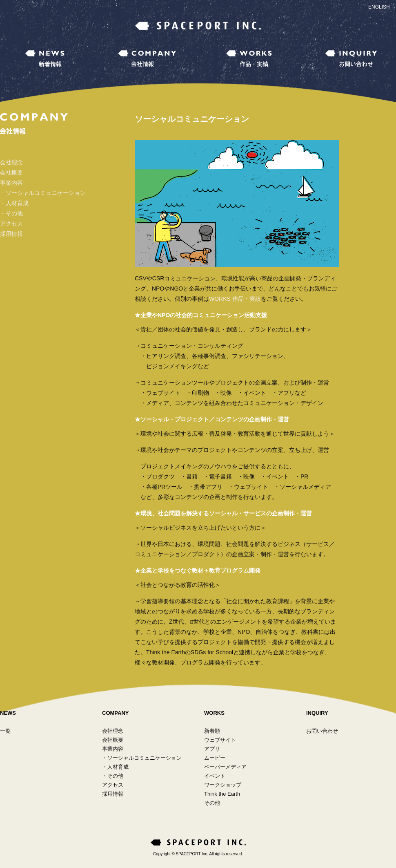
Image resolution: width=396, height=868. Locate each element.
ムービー (215, 758)
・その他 (11, 213)
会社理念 (11, 162)
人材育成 (118, 767)
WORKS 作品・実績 (235, 299)
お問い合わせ (322, 731)
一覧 (5, 731)
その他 (115, 776)
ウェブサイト (220, 740)
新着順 (212, 731)
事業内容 (11, 183)
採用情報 (11, 234)
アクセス (11, 224)
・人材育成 (14, 203)
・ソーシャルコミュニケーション (43, 193)
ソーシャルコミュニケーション (145, 758)
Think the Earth (222, 794)
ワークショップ (223, 785)
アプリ (212, 749)
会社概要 (11, 172)
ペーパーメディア (225, 767)
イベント (215, 776)
